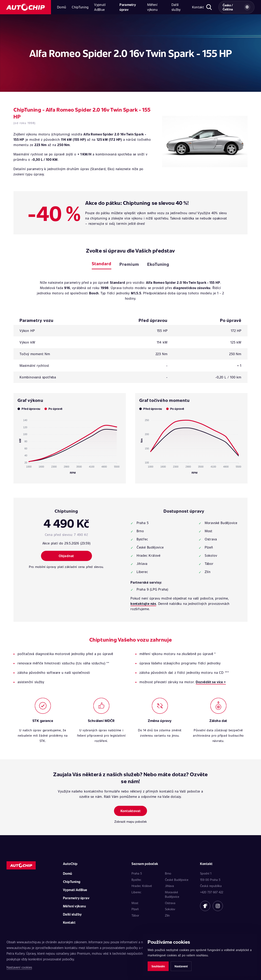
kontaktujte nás (143, 604)
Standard (102, 263)
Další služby (176, 7)
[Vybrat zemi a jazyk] (236, 7)
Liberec (136, 892)
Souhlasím (158, 966)
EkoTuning (158, 264)
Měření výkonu (152, 7)
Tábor (135, 915)
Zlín (167, 915)
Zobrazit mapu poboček (131, 821)
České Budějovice (177, 880)
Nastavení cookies (19, 967)
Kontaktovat (131, 811)
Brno (168, 873)
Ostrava (170, 903)
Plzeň (135, 909)
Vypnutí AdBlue (100, 7)
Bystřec (136, 880)
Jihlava (169, 886)
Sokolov (170, 909)
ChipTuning (80, 7)
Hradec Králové (142, 886)
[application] (70, 445)
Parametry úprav (128, 7)
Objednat (66, 556)
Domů (62, 7)
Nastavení (181, 966)
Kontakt (198, 7)
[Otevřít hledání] (209, 7)
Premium (129, 264)
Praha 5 (137, 873)
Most (135, 903)
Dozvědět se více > (211, 682)
